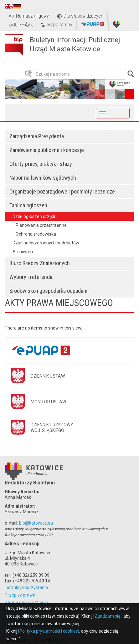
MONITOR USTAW (48, 402)
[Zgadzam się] (107, 616)
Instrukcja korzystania (26, 587)
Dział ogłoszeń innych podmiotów (46, 243)
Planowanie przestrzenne (41, 225)
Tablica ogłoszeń (28, 205)
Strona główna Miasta (26, 603)
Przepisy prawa (20, 595)
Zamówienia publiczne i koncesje (47, 150)
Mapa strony (60, 25)
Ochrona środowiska (36, 234)
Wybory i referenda (31, 277)
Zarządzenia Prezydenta (37, 136)
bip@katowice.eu (36, 523)
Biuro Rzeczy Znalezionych (40, 263)
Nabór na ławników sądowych (43, 178)
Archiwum (23, 252)
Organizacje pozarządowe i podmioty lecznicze (62, 191)
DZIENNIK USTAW (48, 376)
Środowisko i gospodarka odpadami (49, 291)
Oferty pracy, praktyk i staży (41, 164)
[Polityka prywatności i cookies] (49, 631)
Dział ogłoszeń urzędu (35, 216)
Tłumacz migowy (32, 16)
